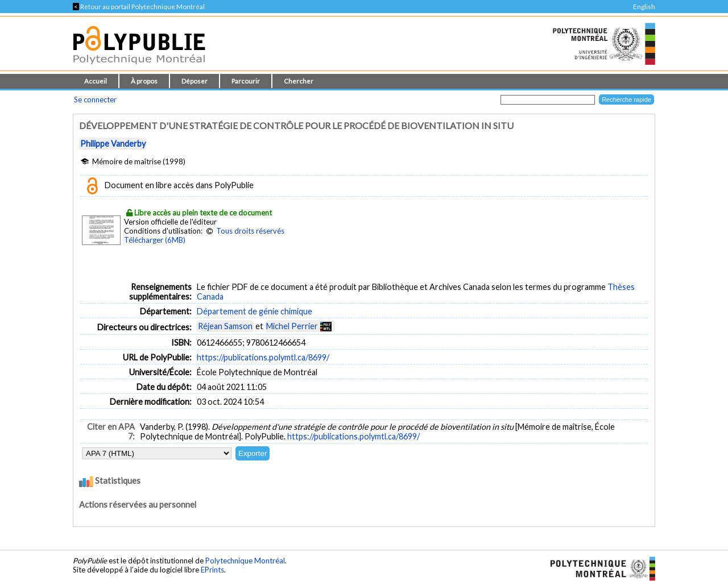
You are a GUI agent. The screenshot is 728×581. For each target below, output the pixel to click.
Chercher (299, 81)
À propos (144, 81)
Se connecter (95, 99)
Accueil (96, 81)
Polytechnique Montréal (245, 561)
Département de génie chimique (255, 311)
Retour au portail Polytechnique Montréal (139, 7)
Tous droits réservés (250, 231)
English (644, 7)
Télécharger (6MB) (155, 240)
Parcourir (246, 81)
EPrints (212, 570)
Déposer (195, 81)
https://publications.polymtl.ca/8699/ (263, 357)
